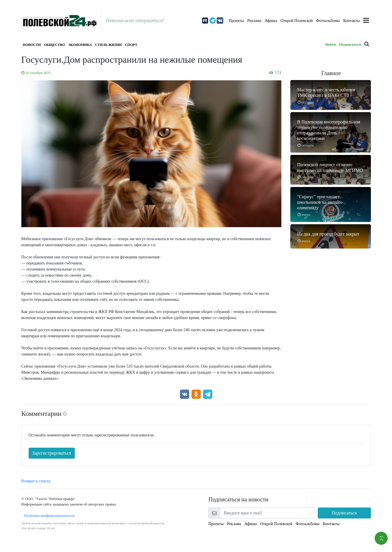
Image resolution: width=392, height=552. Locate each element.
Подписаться (350, 44)
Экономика (80, 45)
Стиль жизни (108, 45)
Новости (32, 45)
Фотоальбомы (328, 21)
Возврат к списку (36, 481)
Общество (54, 45)
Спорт (131, 45)
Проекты (236, 21)
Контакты (352, 21)
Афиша (271, 21)
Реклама (254, 21)
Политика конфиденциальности (48, 515)
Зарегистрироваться (52, 453)
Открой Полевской (297, 21)
